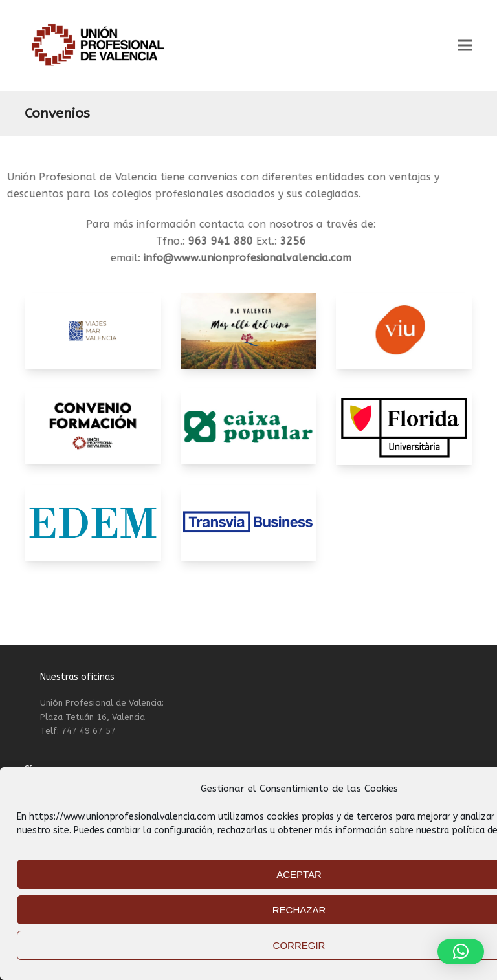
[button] (465, 46)
